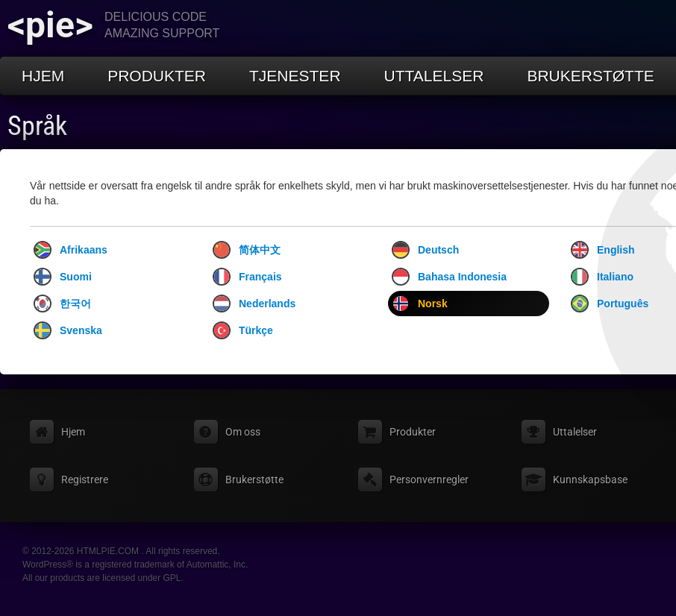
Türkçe (243, 330)
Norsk (420, 304)
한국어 (62, 304)
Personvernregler (429, 480)
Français (247, 277)
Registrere (85, 480)
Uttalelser (434, 76)
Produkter (157, 76)
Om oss (243, 432)
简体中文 (247, 250)
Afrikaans (71, 250)
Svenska (68, 330)
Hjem (43, 76)
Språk (37, 126)
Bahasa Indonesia (449, 277)
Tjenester (295, 76)
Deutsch (425, 250)
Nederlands (254, 304)
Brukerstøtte (590, 76)
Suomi (63, 277)
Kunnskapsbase (590, 480)
